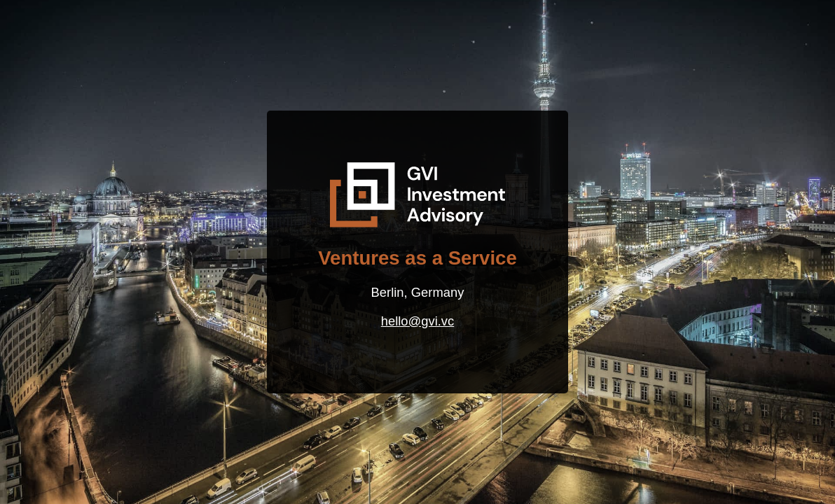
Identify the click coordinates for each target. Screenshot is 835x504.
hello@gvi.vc (417, 321)
